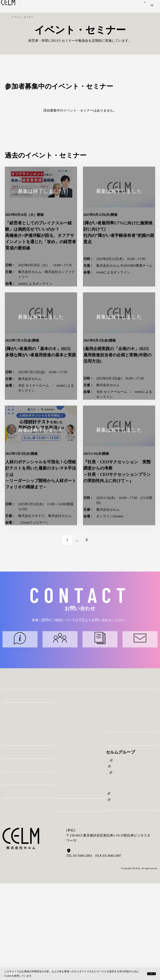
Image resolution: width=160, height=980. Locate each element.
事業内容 (11, 790)
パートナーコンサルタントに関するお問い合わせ (60, 719)
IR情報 (61, 790)
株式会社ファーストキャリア (127, 875)
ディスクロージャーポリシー (76, 846)
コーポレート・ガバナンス (74, 852)
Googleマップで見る (83, 955)
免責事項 (61, 864)
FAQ (57, 828)
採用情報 (114, 837)
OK (144, 973)
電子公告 (61, 882)
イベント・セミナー (21, 859)
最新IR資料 (62, 840)
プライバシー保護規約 (64, 975)
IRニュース (62, 816)
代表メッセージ (14, 817)
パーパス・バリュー (17, 811)
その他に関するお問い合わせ (140, 719)
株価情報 (61, 876)
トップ (10, 17)
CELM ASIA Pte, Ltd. (121, 869)
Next (101, 604)
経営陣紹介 (11, 823)
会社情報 (11, 803)
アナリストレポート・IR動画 (76, 798)
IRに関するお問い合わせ (100, 719)
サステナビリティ (71, 899)
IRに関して (114, 815)
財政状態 (61, 804)
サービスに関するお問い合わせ (20, 719)
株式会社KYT (116, 906)
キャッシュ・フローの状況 (74, 822)
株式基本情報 (64, 858)
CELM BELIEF (17, 891)
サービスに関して (119, 798)
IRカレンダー (64, 810)
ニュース (11, 846)
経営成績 (61, 870)
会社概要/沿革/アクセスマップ (25, 829)
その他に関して (117, 821)
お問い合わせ (133, 6)
